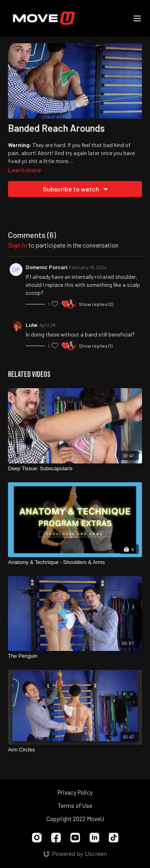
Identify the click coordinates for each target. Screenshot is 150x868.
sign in (18, 245)
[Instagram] (37, 838)
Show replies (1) (96, 346)
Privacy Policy (75, 792)
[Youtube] (75, 838)
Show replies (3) (96, 304)
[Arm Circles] (75, 750)
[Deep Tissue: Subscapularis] (75, 469)
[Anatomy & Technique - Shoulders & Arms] (75, 562)
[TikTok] (114, 838)
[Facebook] (56, 838)
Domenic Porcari (46, 267)
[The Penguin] (75, 656)
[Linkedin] (94, 838)
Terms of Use (75, 806)
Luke (32, 325)
